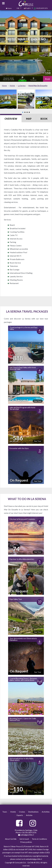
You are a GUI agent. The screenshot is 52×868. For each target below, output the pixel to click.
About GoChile (11, 839)
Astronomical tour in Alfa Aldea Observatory (21, 759)
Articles (29, 815)
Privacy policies (26, 842)
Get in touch (24, 839)
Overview (11, 119)
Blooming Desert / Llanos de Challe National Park (23, 719)
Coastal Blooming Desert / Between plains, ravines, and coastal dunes (23, 679)
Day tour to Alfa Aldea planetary (22, 559)
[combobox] (18, 8)
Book (48, 79)
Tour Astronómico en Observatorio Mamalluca (23, 639)
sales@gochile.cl (26, 835)
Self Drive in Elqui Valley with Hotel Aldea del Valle (23, 368)
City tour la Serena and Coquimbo (22, 519)
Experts (20, 815)
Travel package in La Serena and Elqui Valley (23, 328)
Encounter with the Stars (19, 448)
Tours (5, 812)
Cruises (22, 812)
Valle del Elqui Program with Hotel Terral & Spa (22, 408)
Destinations (33, 812)
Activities (46, 812)
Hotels (13, 812)
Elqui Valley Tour (16, 599)
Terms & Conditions (39, 839)
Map (29, 119)
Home (10, 8)
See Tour (38, 361)
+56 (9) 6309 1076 (41, 8)
